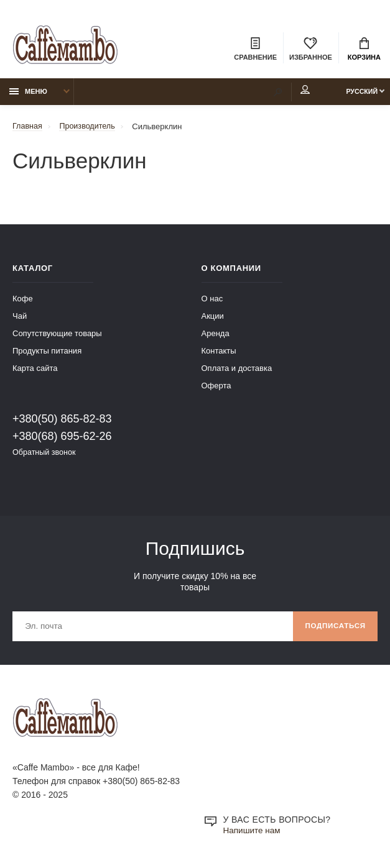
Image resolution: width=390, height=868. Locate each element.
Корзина (364, 50)
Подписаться (334, 629)
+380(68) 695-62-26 (62, 439)
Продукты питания (47, 353)
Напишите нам (253, 834)
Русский (356, 94)
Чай (20, 318)
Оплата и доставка (237, 371)
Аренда (216, 336)
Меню (28, 94)
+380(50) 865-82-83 (62, 421)
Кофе (23, 301)
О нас (212, 301)
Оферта (216, 388)
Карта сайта (35, 371)
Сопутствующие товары (57, 336)
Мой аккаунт (294, 93)
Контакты (219, 353)
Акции (213, 318)
